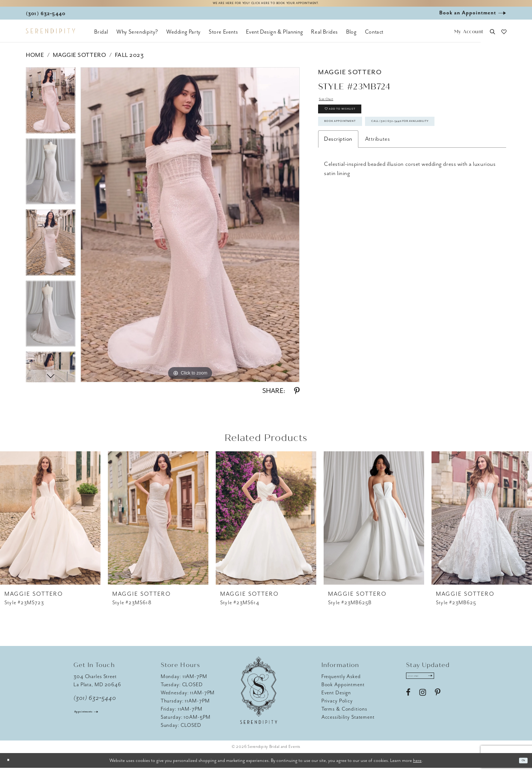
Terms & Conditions (344, 714)
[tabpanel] (51, 108)
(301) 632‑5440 (95, 703)
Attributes (377, 187)
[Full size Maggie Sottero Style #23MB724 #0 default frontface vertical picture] (190, 230)
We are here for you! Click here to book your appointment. (266, 6)
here (417, 765)
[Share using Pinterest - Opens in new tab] (297, 396)
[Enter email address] (431, 683)
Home (35, 60)
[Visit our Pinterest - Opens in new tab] (438, 703)
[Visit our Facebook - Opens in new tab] (408, 703)
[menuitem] (101, 37)
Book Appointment (357, 145)
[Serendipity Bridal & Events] (50, 36)
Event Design (336, 697)
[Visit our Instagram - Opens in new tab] (423, 703)
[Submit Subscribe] (450, 683)
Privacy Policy (337, 706)
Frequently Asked (341, 681)
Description (338, 187)
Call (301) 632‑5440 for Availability (381, 166)
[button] (469, 37)
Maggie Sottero (79, 60)
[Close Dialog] (11, 765)
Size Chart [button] (332, 106)
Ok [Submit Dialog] (520, 765)
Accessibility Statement (348, 722)
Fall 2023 (129, 60)
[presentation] (50, 523)
